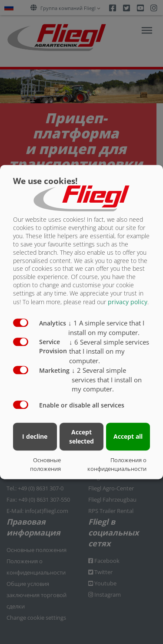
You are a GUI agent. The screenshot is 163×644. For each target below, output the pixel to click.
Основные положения (45, 464)
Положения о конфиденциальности (117, 464)
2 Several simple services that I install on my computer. (107, 380)
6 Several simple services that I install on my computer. (109, 352)
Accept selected (81, 437)
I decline (35, 436)
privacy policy (128, 302)
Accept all (128, 436)
